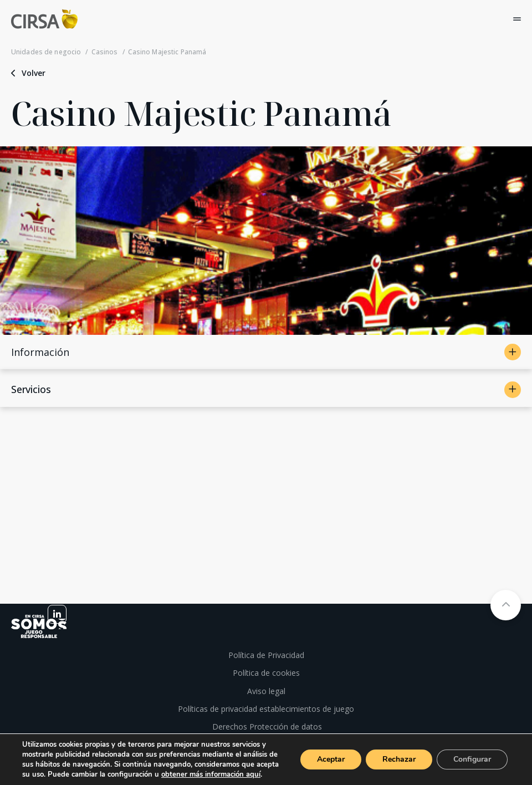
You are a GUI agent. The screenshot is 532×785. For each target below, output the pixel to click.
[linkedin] (57, 614)
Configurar (472, 759)
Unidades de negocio (46, 52)
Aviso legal (266, 691)
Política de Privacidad (266, 655)
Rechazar (399, 759)
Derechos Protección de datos (266, 727)
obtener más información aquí (211, 774)
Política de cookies (266, 673)
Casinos (105, 52)
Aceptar (331, 759)
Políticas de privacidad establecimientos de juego (266, 709)
